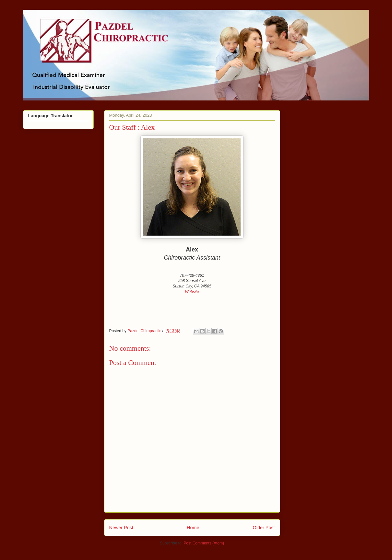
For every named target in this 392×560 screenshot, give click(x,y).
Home (193, 528)
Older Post (264, 528)
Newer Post (121, 528)
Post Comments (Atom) (204, 543)
